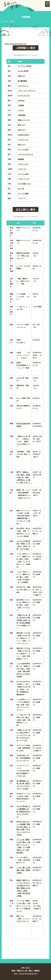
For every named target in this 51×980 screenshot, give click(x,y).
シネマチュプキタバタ (25, 154)
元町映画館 (22, 115)
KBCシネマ (22, 130)
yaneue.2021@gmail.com (28, 974)
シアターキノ (22, 169)
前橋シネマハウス (24, 120)
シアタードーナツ (24, 179)
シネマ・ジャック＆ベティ (27, 91)
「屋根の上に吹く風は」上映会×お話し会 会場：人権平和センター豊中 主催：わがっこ (24, 477)
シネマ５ (21, 110)
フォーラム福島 (23, 194)
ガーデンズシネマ (24, 96)
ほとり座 (21, 189)
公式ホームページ (24, 498)
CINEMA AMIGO (23, 135)
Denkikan (21, 101)
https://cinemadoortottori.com (16, 44)
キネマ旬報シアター (25, 184)
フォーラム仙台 (23, 149)
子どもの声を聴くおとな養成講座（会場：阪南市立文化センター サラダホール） (23, 812)
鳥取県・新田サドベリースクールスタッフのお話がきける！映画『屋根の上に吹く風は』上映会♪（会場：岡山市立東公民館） (23, 888)
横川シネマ (22, 125)
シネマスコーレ (23, 86)
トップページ (5, 21)
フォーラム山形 (23, 174)
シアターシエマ (23, 164)
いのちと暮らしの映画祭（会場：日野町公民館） (23, 870)
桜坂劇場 (21, 159)
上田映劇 (21, 105)
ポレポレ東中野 (23, 71)
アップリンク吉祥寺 (25, 66)
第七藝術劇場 (22, 81)
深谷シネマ (22, 145)
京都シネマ (22, 76)
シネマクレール (23, 140)
